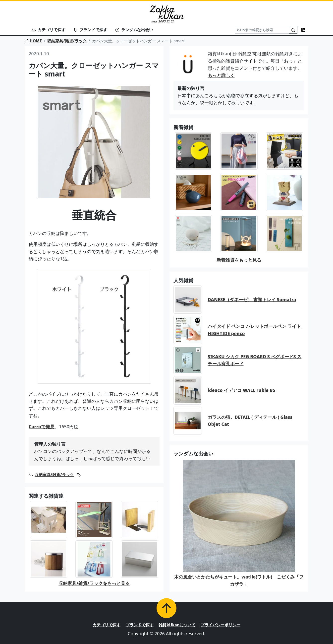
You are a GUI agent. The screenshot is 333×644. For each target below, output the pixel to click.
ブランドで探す (90, 30)
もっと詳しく (221, 75)
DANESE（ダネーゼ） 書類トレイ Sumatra (252, 299)
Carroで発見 (42, 427)
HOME (33, 41)
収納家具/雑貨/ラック (67, 41)
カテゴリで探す (49, 30)
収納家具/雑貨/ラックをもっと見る (94, 583)
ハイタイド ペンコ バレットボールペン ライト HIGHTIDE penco (254, 330)
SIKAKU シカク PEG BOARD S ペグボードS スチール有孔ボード (255, 360)
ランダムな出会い (134, 30)
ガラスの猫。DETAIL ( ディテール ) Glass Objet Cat (250, 421)
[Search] (262, 30)
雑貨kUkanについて (177, 625)
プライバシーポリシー (221, 625)
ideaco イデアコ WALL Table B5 (242, 390)
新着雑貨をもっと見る (239, 260)
